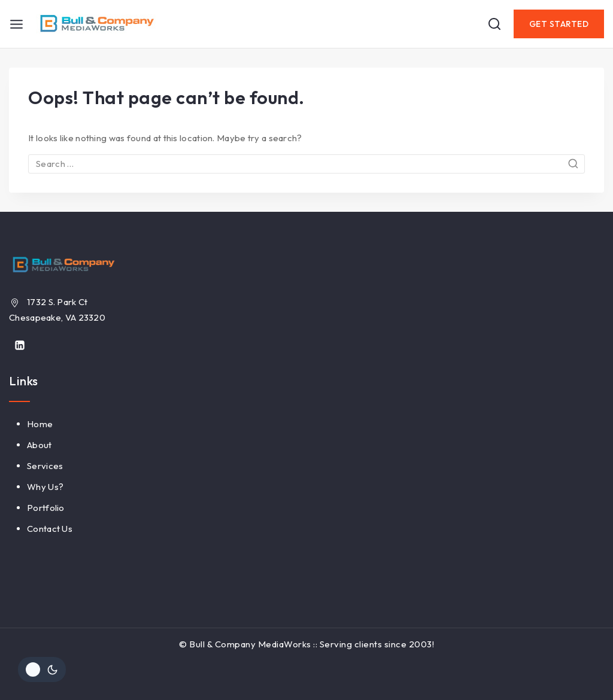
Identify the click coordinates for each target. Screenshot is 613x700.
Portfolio (46, 508)
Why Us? (45, 487)
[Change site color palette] (42, 669)
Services (45, 466)
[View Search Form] (494, 24)
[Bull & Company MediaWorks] (96, 24)
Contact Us (50, 529)
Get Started (559, 24)
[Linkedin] (20, 345)
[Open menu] (16, 24)
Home (40, 424)
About (40, 445)
